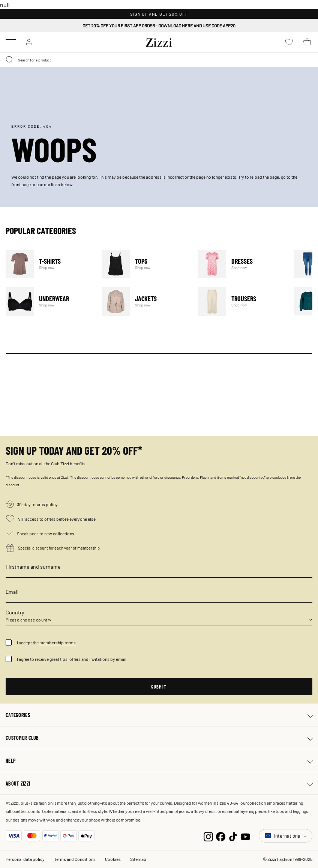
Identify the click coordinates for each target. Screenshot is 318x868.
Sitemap (138, 859)
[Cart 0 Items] (307, 42)
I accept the (46, 642)
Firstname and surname (33, 566)
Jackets (145, 301)
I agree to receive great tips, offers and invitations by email (72, 659)
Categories (18, 715)
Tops (145, 264)
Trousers (241, 301)
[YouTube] (245, 836)
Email (12, 592)
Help (11, 760)
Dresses (241, 264)
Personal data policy (25, 859)
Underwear (49, 301)
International (284, 836)
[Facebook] (221, 836)
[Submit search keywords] (10, 60)
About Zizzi (18, 783)
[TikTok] (233, 836)
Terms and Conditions (75, 859)
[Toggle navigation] (11, 41)
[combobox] (159, 60)
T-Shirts (49, 264)
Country (15, 612)
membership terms (58, 642)
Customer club (22, 738)
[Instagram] (208, 836)
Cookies (113, 859)
